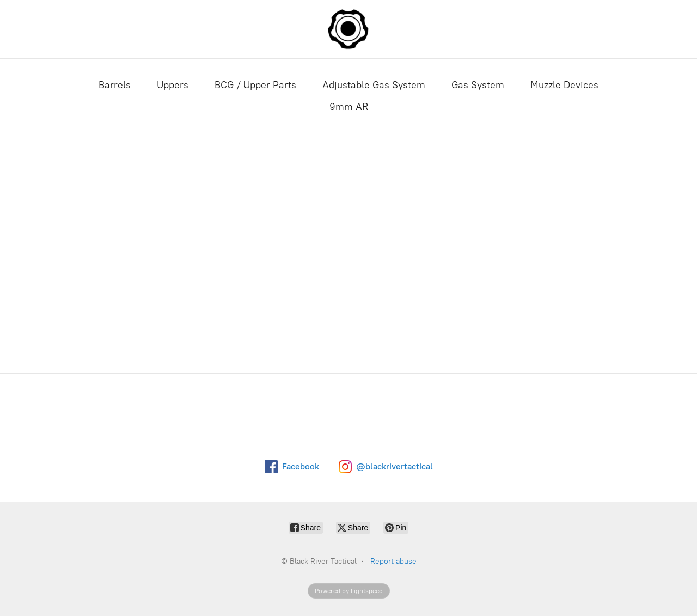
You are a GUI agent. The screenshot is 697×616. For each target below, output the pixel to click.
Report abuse (393, 561)
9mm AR (349, 107)
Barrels (115, 85)
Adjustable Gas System (374, 85)
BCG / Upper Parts (255, 85)
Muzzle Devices (564, 85)
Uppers (173, 85)
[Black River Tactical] (348, 29)
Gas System (478, 85)
